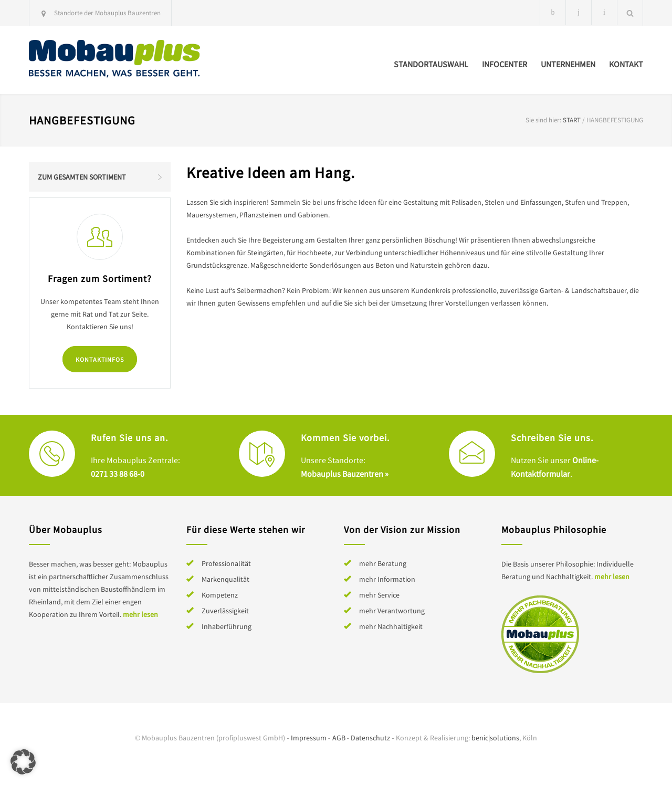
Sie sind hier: (543, 120)
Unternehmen (568, 64)
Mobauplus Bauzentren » (345, 474)
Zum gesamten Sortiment (82, 177)
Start (572, 120)
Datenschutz (370, 738)
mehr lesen (140, 614)
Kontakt (626, 64)
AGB (339, 738)
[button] (23, 762)
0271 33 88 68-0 (118, 474)
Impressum (309, 738)
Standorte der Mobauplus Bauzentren (107, 13)
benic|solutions (495, 738)
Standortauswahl (431, 64)
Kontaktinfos (100, 359)
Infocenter (505, 64)
